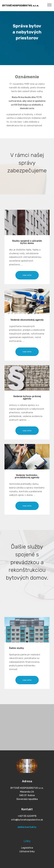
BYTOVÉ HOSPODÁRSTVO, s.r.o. (21, 6)
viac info (27, 275)
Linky (27, 841)
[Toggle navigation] (49, 5)
